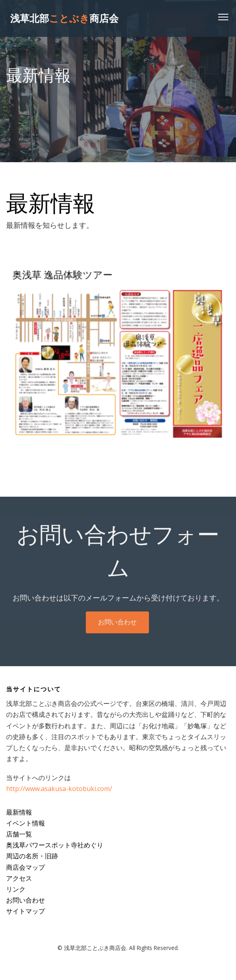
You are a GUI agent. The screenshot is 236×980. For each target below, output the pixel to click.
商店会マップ (26, 867)
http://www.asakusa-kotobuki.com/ (59, 789)
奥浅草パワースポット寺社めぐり (55, 845)
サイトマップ (26, 911)
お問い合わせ (117, 628)
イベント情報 (26, 823)
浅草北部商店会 (64, 18)
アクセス (19, 878)
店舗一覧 (19, 834)
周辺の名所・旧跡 (32, 856)
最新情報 (19, 812)
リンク (16, 889)
